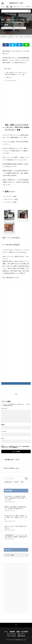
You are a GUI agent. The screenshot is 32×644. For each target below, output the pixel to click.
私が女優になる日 (8, 482)
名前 (3, 425)
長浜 (7, 6)
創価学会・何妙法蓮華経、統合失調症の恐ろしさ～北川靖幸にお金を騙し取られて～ (16, 508)
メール (4, 431)
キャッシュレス (11, 634)
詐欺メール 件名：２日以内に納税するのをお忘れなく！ (16, 527)
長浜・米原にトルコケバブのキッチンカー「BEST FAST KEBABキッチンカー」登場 (16, 73)
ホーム (3, 6)
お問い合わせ (21, 636)
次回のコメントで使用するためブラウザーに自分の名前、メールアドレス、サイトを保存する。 (16, 447)
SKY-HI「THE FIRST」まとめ (11, 468)
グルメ (23, 28)
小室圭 (22, 482)
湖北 (17, 37)
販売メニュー (9, 77)
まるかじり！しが (16, 3)
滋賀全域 (11, 37)
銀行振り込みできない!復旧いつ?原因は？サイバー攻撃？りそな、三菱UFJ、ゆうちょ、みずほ (16, 517)
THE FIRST (16, 482)
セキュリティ (21, 634)
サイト (3, 438)
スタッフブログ (11, 636)
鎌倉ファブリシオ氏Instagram (11, 238)
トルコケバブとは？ (10, 81)
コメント (4, 408)
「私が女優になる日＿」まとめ (11, 460)
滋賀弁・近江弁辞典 (22, 632)
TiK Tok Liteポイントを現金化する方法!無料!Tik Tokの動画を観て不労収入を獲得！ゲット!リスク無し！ (16, 498)
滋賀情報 (12, 632)
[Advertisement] (16, 101)
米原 (11, 6)
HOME (4, 37)
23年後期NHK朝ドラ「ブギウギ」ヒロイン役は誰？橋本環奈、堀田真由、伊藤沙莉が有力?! (16, 536)
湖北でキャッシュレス (19, 6)
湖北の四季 (29, 6)
